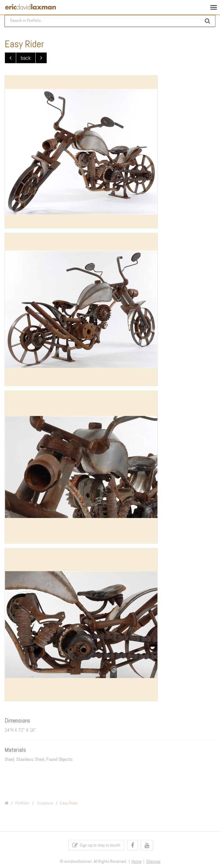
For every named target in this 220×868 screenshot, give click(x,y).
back (26, 58)
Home (137, 863)
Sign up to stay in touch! (96, 846)
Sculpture (45, 805)
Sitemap (153, 863)
